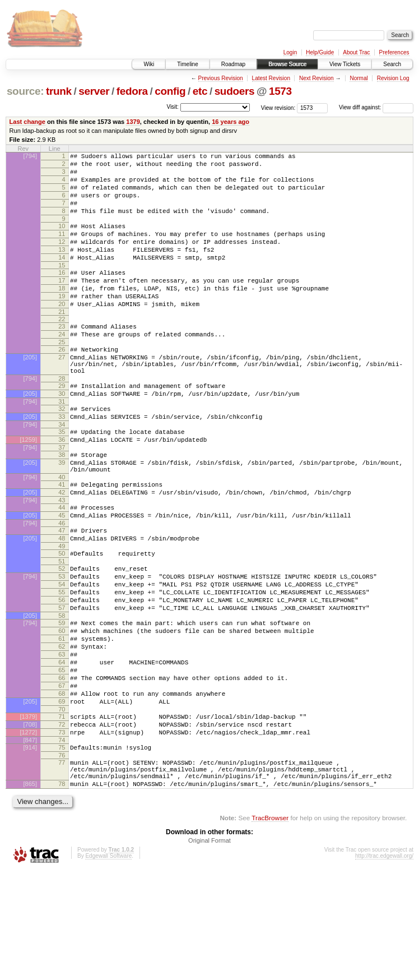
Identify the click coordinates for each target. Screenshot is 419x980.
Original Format (209, 950)
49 (62, 612)
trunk (59, 91)
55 (62, 664)
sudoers (235, 91)
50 (62, 619)
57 (62, 683)
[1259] (28, 488)
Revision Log (393, 78)
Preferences (394, 52)
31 (62, 445)
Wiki (149, 64)
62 (62, 729)
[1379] (28, 812)
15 (62, 287)
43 (62, 559)
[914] (30, 848)
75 (62, 848)
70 (62, 805)
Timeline (187, 64)
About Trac (356, 52)
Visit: (173, 107)
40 (62, 533)
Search (392, 64)
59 (62, 700)
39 (62, 515)
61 (62, 719)
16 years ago (231, 122)
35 (62, 479)
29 (62, 426)
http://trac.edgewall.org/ (384, 965)
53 (62, 645)
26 (62, 383)
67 (62, 776)
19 (62, 323)
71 (62, 812)
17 (62, 304)
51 (62, 628)
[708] (30, 822)
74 (62, 841)
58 (62, 693)
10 (62, 239)
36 (62, 488)
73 (62, 831)
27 (62, 392)
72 (62, 822)
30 (62, 436)
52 (62, 636)
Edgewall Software (108, 965)
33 (62, 462)
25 (62, 376)
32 (62, 452)
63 (62, 738)
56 (62, 674)
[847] (30, 841)
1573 (280, 91)
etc (200, 91)
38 (62, 505)
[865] (30, 891)
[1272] (28, 831)
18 (62, 313)
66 (62, 767)
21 (62, 342)
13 (62, 268)
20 (62, 332)
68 (62, 786)
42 (62, 549)
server (94, 91)
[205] (30, 392)
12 (62, 258)
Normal (359, 78)
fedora (132, 91)
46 (62, 585)
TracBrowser (270, 927)
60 (62, 710)
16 (62, 294)
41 (62, 540)
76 (62, 858)
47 (62, 593)
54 (62, 655)
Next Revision (316, 78)
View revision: (278, 107)
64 (62, 748)
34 (62, 471)
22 (62, 349)
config (170, 91)
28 (62, 419)
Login (290, 52)
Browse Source (287, 64)
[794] (30, 156)
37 (62, 498)
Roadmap (233, 64)
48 (62, 602)
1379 (133, 122)
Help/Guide (320, 52)
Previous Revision (221, 78)
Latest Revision (271, 78)
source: (25, 91)
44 (62, 566)
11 (62, 249)
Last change (27, 122)
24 (62, 366)
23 (62, 357)
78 (62, 891)
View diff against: (376, 107)
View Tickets (345, 64)
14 (62, 278)
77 (62, 865)
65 (62, 757)
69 (62, 796)
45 (62, 576)
